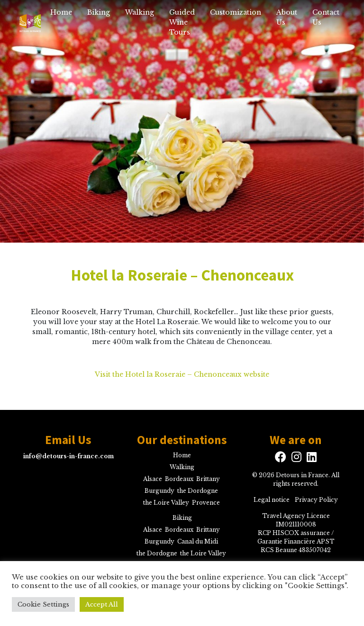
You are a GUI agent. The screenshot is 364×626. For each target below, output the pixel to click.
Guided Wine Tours (182, 22)
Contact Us (326, 17)
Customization (236, 12)
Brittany (208, 479)
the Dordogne (198, 491)
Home (61, 12)
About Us (287, 17)
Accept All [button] (102, 604)
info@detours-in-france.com (68, 456)
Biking (99, 12)
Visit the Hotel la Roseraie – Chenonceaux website (182, 374)
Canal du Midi (198, 541)
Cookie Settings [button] (43, 604)
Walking (140, 12)
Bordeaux (179, 479)
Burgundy (159, 491)
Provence (206, 503)
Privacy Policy (316, 500)
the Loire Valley (166, 503)
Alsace (153, 479)
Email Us (68, 440)
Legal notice (272, 500)
